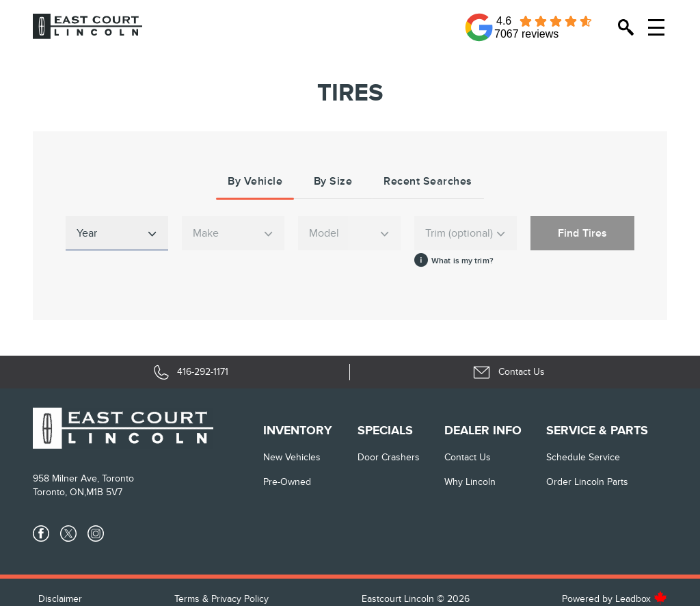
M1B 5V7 (104, 492)
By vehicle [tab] (255, 181)
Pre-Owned (287, 482)
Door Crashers (389, 457)
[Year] (117, 233)
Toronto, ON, (59, 492)
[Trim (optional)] (466, 233)
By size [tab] (333, 181)
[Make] (233, 233)
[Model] (349, 233)
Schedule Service (583, 457)
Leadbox (641, 599)
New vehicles (292, 457)
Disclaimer (60, 599)
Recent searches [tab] (428, 181)
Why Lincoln (470, 482)
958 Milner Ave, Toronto (83, 478)
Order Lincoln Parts (587, 482)
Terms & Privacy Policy (221, 599)
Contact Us (468, 457)
